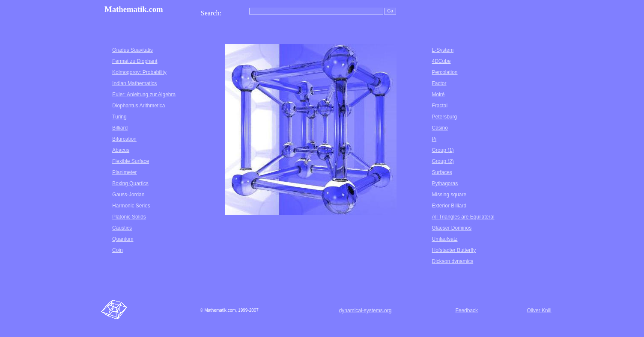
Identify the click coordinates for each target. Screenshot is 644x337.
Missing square (449, 195)
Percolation (444, 72)
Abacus (121, 150)
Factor (439, 83)
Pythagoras (445, 183)
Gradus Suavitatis (133, 50)
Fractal (440, 106)
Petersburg (444, 117)
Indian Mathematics (134, 83)
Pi (434, 139)
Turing (119, 117)
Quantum (123, 239)
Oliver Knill (539, 310)
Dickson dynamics (452, 261)
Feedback (467, 310)
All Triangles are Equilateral (463, 217)
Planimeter (124, 172)
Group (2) (443, 161)
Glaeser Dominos (452, 228)
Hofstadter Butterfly (454, 250)
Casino (440, 128)
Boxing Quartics (130, 183)
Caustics (122, 228)
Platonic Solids (129, 217)
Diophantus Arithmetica (139, 106)
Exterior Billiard (449, 206)
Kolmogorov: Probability (139, 72)
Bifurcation (124, 139)
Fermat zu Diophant (135, 61)
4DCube (441, 61)
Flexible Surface (131, 161)
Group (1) (443, 150)
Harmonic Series (131, 206)
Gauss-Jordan (128, 195)
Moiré (438, 95)
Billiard (120, 128)
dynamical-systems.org (365, 310)
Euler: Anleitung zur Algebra (144, 95)
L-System (443, 50)
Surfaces (442, 172)
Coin (118, 250)
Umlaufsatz (444, 239)
